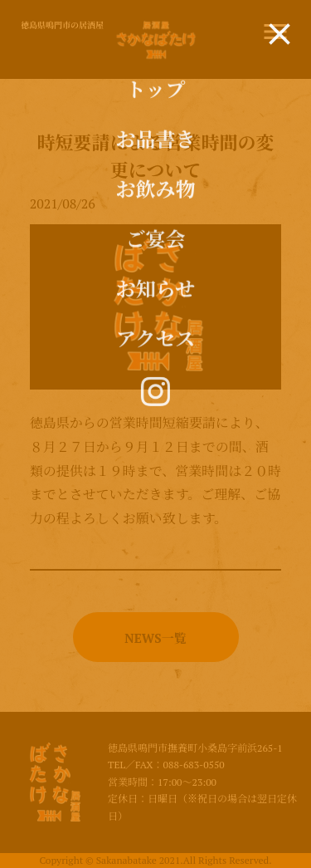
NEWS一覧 (155, 638)
